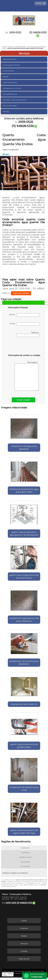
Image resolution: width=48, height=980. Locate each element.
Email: (25, 324)
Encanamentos (9, 71)
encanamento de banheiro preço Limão (24, 789)
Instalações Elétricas (10, 94)
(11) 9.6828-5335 (38, 33)
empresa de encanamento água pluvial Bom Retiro (24, 491)
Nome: (24, 315)
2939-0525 (15, 33)
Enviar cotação (23, 400)
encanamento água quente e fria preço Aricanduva (24, 620)
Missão (24, 936)
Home (24, 921)
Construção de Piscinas (11, 65)
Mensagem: (27, 376)
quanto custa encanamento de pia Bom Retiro (24, 746)
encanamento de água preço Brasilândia (24, 448)
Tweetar (6, 154)
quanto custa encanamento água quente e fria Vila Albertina (24, 534)
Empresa (24, 928)
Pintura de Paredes (10, 106)
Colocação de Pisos (10, 59)
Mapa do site (24, 959)
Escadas (6, 77)
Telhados (6, 111)
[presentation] (24, 346)
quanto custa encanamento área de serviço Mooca (24, 577)
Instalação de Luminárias (12, 88)
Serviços (24, 53)
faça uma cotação (21, 293)
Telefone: (28, 334)
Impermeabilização (10, 82)
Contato (24, 951)
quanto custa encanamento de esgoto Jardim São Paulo (24, 832)
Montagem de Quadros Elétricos (15, 100)
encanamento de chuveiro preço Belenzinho (24, 663)
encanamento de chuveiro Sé (24, 704)
